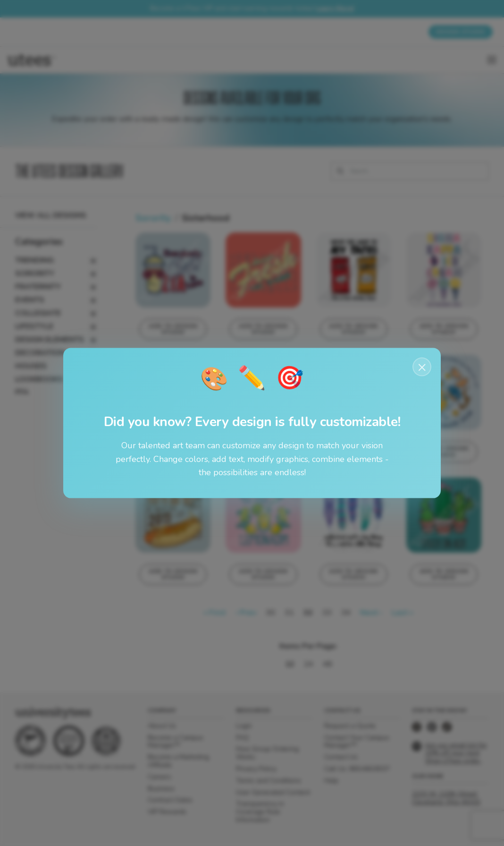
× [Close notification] (422, 367)
